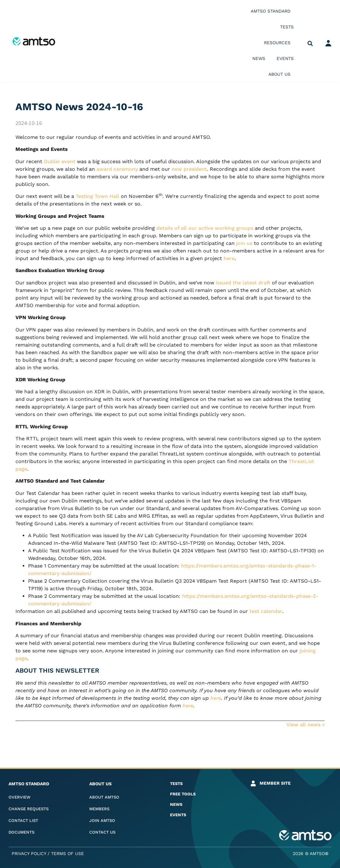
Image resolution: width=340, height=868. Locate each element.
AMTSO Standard (272, 11)
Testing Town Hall (97, 196)
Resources (279, 43)
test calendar (266, 611)
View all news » (305, 725)
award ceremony (117, 169)
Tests (287, 27)
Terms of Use (67, 853)
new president (189, 169)
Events (285, 58)
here (229, 258)
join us (244, 243)
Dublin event (60, 161)
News (259, 58)
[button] (310, 44)
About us (281, 74)
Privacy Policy (29, 853)
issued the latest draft (243, 283)
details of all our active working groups (205, 228)
